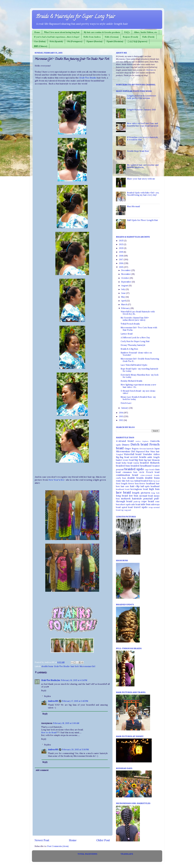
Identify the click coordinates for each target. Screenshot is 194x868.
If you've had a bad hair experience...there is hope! (57, 37)
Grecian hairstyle (147, 449)
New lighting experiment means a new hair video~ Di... (138, 386)
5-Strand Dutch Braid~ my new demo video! (138, 392)
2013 (121, 416)
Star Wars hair (153, 452)
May (123, 297)
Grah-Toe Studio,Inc (51, 680)
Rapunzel (141, 452)
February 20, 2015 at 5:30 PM (75, 750)
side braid (136, 504)
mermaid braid (146, 496)
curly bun (121, 478)
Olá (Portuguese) (75, 41)
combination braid (127, 475)
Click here (150, 70)
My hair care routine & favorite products (102, 32)
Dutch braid (139, 444)
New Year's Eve (56, 480)
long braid (122, 496)
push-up (137, 502)
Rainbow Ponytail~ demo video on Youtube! (136, 354)
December (126, 270)
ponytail (148, 499)
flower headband (147, 484)
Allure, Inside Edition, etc (145, 32)
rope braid (148, 501)
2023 (121, 244)
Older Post (103, 840)
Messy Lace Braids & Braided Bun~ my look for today (138, 398)
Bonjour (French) (130, 37)
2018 (121, 256)
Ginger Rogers (132, 449)
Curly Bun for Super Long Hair (135, 341)
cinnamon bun (130, 472)
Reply (44, 691)
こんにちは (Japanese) (137, 41)
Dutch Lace (126, 403)
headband (155, 486)
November (126, 274)
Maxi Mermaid (134, 206)
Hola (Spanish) (56, 41)
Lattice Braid (127, 334)
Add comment (42, 770)
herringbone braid (139, 489)
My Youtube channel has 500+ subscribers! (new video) (135, 319)
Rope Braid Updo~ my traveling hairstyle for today (140, 370)
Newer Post (42, 840)
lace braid (123, 492)
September (127, 282)
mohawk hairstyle (131, 499)
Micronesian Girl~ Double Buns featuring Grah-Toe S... (140, 360)
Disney (126, 445)
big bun (139, 460)
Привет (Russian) (94, 41)
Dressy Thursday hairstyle (133, 345)
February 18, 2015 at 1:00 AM (66, 723)
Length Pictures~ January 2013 (141, 110)
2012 (121, 420)
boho (124, 463)
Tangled (119, 454)
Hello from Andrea (92, 37)
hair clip (135, 486)
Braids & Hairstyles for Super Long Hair (76, 17)
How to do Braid (49, 733)
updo (144, 507)
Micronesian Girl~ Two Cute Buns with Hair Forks (139, 329)
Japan (157, 449)
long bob (155, 493)
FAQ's (127, 32)
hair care (125, 486)
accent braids (138, 457)
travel (137, 507)
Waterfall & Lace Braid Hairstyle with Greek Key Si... (138, 313)
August (125, 286)
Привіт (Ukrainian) (115, 41)
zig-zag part (126, 510)
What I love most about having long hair (62, 32)
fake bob (126, 481)
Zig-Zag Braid (123, 457)
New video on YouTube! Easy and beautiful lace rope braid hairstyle (143, 125)
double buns (47, 666)
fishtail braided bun (143, 481)
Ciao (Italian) (40, 41)
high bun (154, 489)
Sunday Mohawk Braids (131, 381)
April (124, 301)
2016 (121, 263)
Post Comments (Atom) (58, 846)
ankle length (153, 457)
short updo (125, 504)
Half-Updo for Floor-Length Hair (143, 220)
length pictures (141, 493)
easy (118, 481)
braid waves (133, 463)
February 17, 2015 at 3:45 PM (75, 701)
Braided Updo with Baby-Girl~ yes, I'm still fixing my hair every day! (143, 194)
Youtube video (151, 454)
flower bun (133, 484)
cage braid (149, 470)
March (124, 305)
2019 (121, 252)
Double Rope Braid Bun (138, 151)
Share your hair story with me (141, 179)
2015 (121, 267)
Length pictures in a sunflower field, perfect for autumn (142, 97)
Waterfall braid (133, 454)
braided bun (123, 466)
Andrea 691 (53, 701)
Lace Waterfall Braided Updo (134, 365)
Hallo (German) (112, 37)
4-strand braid (125, 441)
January (125, 408)
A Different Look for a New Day (135, 338)
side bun (146, 504)
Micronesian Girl (87, 666)
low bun (134, 496)
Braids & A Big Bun (129, 349)
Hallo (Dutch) (148, 37)
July (123, 289)
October (125, 278)
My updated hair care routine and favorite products (143, 166)
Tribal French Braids (130, 324)
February (126, 308)
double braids (135, 478)
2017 (121, 260)
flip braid (156, 481)
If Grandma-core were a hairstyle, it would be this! (143, 138)
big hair (148, 460)
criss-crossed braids (150, 475)
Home (37, 32)
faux (132, 481)
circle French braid (149, 472)
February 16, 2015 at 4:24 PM (74, 680)
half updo (145, 486)
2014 (121, 413)
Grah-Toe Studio (88, 78)
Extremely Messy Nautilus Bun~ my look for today (140, 376)
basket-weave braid (125, 460)
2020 (122, 248)
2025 (122, 241)
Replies (47, 696)
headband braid (123, 489)
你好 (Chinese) (41, 46)
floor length (122, 484)
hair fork (75, 666)
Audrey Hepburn (142, 441)
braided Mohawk (150, 463)
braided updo (134, 469)
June (124, 293)
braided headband (141, 466)
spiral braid (127, 507)
